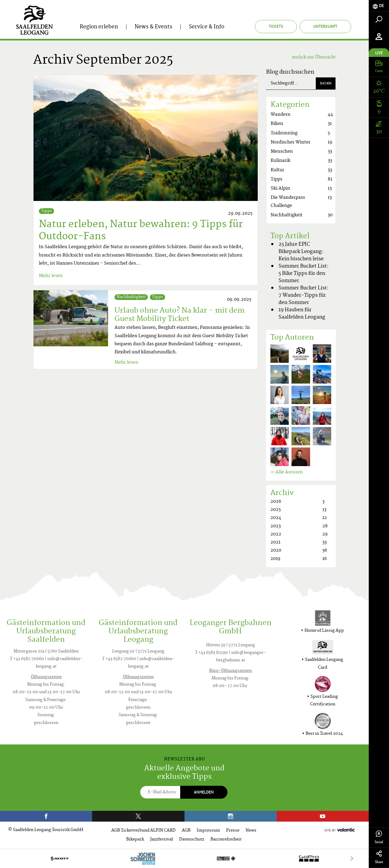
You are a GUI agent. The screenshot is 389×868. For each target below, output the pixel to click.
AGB (186, 831)
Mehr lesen (51, 276)
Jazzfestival (162, 840)
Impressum (208, 831)
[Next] (352, 858)
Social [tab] (379, 837)
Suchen (326, 83)
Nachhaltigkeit (131, 297)
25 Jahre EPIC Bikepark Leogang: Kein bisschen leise (301, 252)
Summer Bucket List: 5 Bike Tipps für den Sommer (304, 274)
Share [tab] (379, 857)
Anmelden (204, 792)
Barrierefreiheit (226, 840)
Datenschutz (192, 840)
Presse (233, 831)
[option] (184, 858)
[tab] (379, 6)
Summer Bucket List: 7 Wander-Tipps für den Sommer (304, 295)
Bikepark (135, 840)
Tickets (276, 26)
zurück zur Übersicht (314, 57)
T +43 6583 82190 (212, 653)
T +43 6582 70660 (27, 659)
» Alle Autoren (287, 472)
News (251, 831)
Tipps (46, 211)
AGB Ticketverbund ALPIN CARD (143, 831)
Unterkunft (325, 26)
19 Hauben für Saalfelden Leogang (302, 314)
